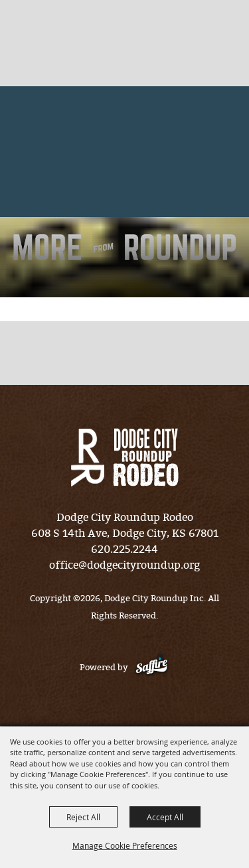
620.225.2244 (124, 549)
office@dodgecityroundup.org (124, 565)
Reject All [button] (83, 817)
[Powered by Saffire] (152, 667)
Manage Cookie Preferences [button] (125, 845)
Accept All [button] (165, 817)
